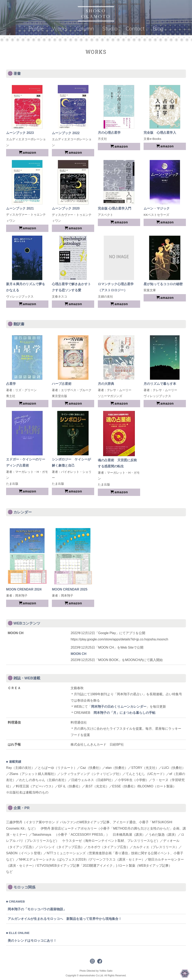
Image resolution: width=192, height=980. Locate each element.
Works (60, 28)
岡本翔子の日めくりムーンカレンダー (119, 707)
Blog (158, 28)
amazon (28, 152)
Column (85, 28)
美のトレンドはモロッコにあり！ (32, 941)
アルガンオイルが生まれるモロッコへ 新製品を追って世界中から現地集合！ (65, 919)
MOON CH (78, 654)
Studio (110, 28)
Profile (36, 28)
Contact (135, 28)
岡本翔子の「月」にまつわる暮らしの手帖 (124, 713)
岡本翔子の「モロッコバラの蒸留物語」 (37, 909)
